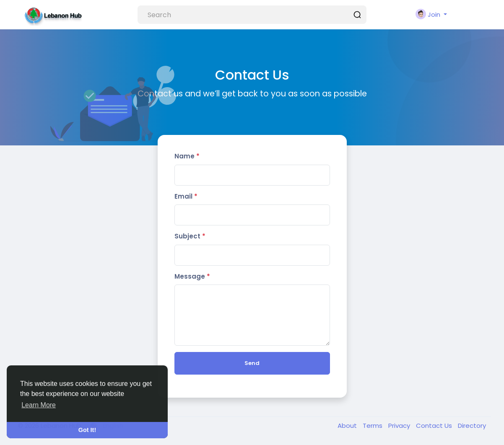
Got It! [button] (87, 430)
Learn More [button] (39, 405)
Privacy (400, 426)
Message (192, 276)
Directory (472, 426)
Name (187, 156)
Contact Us (435, 426)
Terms (373, 426)
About (348, 426)
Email (186, 196)
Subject (190, 236)
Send (252, 363)
